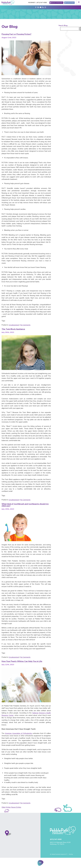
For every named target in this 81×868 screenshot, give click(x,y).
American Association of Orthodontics (19, 733)
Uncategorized (14, 325)
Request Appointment (57, 3)
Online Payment (70, 3)
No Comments (25, 325)
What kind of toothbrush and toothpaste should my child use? (25, 505)
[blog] (43, 7)
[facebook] (36, 7)
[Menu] (79, 2)
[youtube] (41, 7)
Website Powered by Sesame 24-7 (59, 854)
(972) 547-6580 (42, 3)
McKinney (32, 3)
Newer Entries (16, 807)
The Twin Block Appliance (13, 329)
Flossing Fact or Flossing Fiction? (16, 34)
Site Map (71, 854)
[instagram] (45, 7)
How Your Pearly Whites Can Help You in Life (22, 661)
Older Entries (6, 807)
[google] (38, 7)
